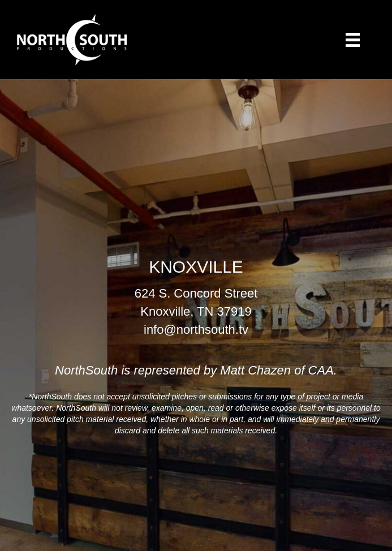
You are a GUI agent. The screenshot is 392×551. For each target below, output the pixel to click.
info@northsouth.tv (196, 330)
